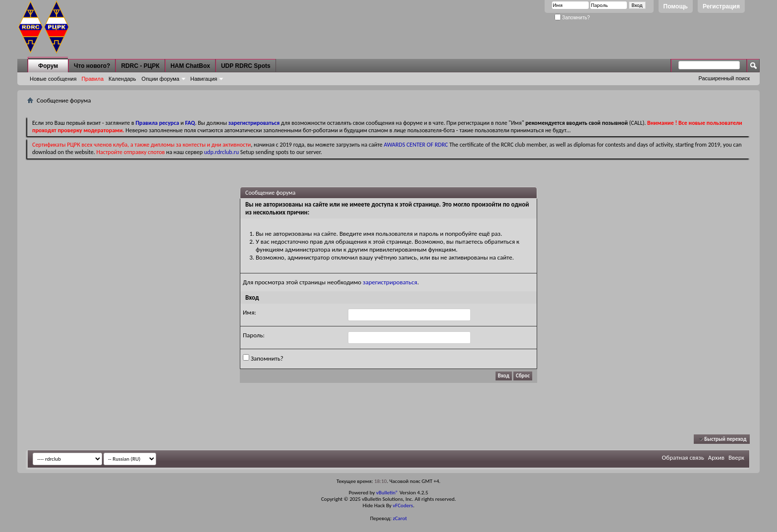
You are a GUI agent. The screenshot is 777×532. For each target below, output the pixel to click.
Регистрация (721, 6)
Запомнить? (572, 18)
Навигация (204, 79)
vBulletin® (387, 493)
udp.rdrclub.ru (222, 152)
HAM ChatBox (190, 66)
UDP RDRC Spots (246, 66)
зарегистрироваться (390, 282)
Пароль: (254, 335)
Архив (716, 457)
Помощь (676, 6)
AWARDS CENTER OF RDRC (416, 145)
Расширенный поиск (724, 78)
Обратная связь (683, 457)
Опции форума (161, 79)
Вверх (736, 457)
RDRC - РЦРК (140, 66)
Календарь (122, 79)
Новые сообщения (53, 79)
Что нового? (92, 66)
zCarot (400, 518)
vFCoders (403, 505)
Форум (48, 66)
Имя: (250, 312)
